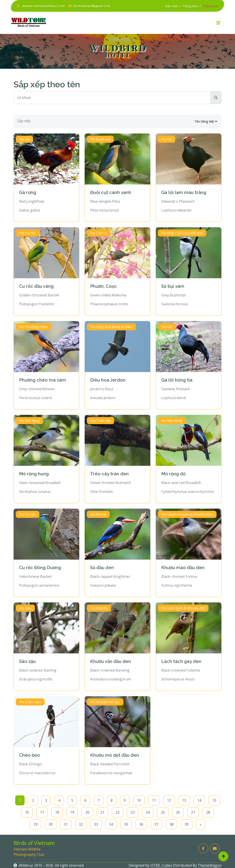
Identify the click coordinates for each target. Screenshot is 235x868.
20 (87, 812)
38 (171, 824)
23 (133, 812)
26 (178, 812)
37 (156, 824)
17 (42, 812)
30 (51, 824)
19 (72, 812)
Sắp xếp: (24, 121)
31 (66, 824)
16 (27, 812)
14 (199, 800)
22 (117, 812)
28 (208, 812)
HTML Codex (161, 865)
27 (193, 812)
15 (214, 800)
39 (187, 824)
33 (96, 824)
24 (148, 812)
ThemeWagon (210, 865)
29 (36, 824)
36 (141, 824)
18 (57, 812)
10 (139, 800)
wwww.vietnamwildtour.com (44, 6)
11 (154, 800)
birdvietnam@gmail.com (92, 6)
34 (111, 824)
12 (169, 800)
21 (102, 812)
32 (81, 824)
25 (163, 812)
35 (126, 824)
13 (184, 800)
